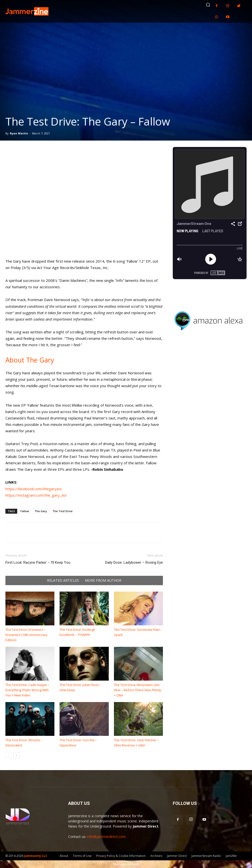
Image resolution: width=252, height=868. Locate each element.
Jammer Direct (177, 856)
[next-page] (16, 755)
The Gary (41, 511)
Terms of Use (82, 856)
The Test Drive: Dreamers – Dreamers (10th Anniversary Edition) (26, 635)
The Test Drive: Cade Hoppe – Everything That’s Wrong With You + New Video (27, 690)
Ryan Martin (19, 133)
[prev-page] (8, 755)
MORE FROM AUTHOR (103, 580)
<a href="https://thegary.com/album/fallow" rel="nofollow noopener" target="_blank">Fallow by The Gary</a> (84, 208)
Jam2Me (231, 856)
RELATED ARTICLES (63, 580)
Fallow (25, 511)
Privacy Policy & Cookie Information (121, 856)
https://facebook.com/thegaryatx (34, 489)
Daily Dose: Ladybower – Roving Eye (134, 562)
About (64, 856)
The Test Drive (63, 511)
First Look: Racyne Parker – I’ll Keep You (38, 562)
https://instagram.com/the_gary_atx (36, 495)
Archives (156, 856)
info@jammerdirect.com (106, 837)
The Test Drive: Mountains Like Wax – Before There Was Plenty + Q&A (138, 690)
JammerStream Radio (206, 856)
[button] (208, 5)
